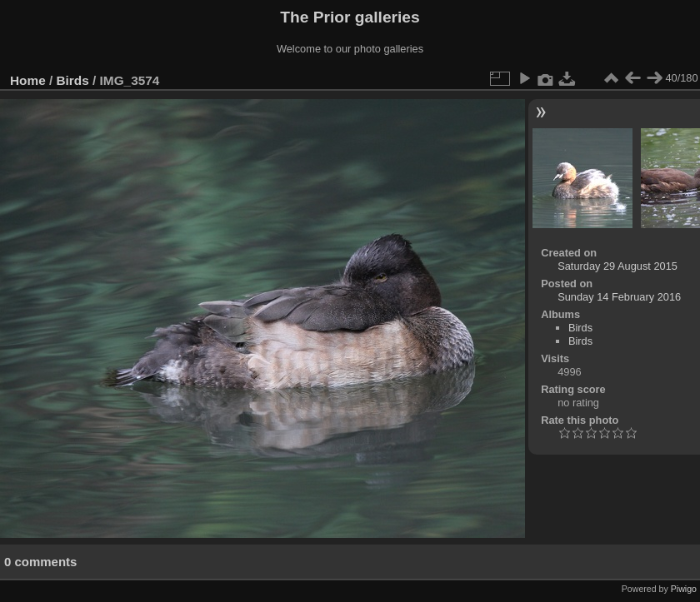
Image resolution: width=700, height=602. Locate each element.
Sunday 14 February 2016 (619, 297)
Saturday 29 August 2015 (617, 266)
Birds (73, 80)
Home (28, 80)
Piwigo (684, 589)
